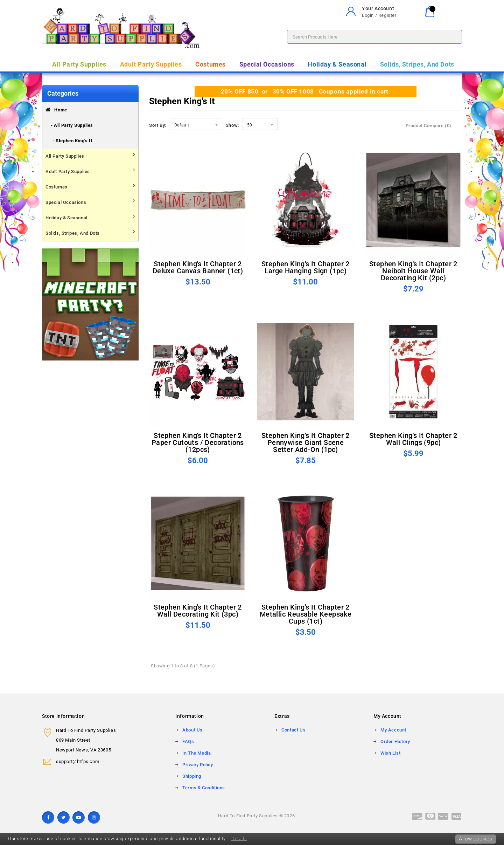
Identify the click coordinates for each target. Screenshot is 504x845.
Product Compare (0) (429, 126)
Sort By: (158, 125)
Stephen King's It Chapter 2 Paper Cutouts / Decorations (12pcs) (198, 442)
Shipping (192, 776)
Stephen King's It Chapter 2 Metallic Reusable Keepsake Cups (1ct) (306, 614)
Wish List (390, 753)
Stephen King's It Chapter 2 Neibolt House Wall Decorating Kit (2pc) (413, 271)
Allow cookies (476, 839)
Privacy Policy (198, 765)
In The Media (197, 753)
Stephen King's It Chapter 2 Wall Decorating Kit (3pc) (198, 611)
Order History (395, 741)
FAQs (188, 741)
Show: (232, 125)
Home (56, 110)
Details (239, 839)
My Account (393, 730)
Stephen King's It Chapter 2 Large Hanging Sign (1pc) (306, 267)
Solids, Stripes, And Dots (417, 64)
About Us (192, 730)
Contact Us (293, 730)
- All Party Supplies (72, 125)
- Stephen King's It (72, 141)
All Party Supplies (79, 64)
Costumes (211, 64)
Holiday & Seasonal (337, 64)
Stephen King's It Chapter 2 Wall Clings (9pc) (413, 439)
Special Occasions (267, 64)
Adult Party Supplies (151, 64)
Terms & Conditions (204, 788)
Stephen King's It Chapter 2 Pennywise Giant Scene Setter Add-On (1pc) (306, 442)
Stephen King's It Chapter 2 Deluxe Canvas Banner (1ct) (198, 267)
